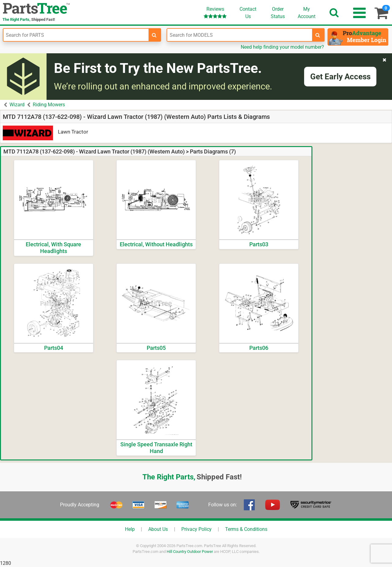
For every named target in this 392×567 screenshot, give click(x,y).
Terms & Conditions (246, 529)
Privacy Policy (196, 529)
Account (307, 13)
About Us (158, 529)
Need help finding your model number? (282, 47)
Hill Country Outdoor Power (190, 552)
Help (130, 529)
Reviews (215, 12)
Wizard (17, 105)
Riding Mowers (49, 105)
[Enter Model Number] (240, 35)
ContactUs (248, 13)
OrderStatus (278, 13)
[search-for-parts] (154, 35)
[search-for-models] (318, 35)
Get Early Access (340, 77)
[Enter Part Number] (76, 35)
